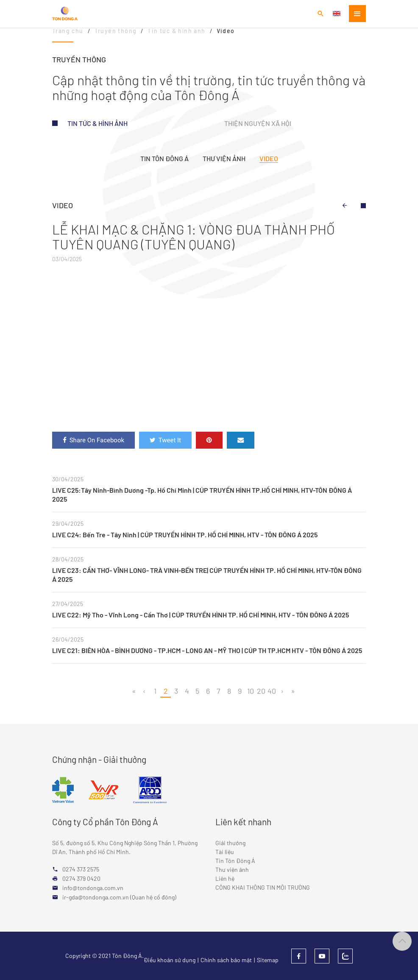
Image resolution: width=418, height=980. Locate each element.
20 (261, 691)
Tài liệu (225, 852)
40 (272, 691)
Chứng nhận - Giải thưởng (99, 759)
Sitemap (268, 960)
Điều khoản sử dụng (170, 960)
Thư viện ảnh (224, 158)
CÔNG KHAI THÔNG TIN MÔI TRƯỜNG (263, 887)
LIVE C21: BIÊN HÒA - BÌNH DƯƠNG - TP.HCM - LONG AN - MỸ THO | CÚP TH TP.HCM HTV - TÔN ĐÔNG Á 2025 (207, 650)
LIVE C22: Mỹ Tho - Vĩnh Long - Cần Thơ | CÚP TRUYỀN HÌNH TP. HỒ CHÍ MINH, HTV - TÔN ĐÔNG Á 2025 (201, 615)
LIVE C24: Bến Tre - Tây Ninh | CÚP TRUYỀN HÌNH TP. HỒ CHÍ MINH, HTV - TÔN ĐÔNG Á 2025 (185, 535)
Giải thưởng (230, 843)
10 (251, 691)
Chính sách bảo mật (226, 960)
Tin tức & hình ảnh (98, 123)
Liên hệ (225, 878)
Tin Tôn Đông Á (164, 158)
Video (269, 158)
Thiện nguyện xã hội (258, 123)
